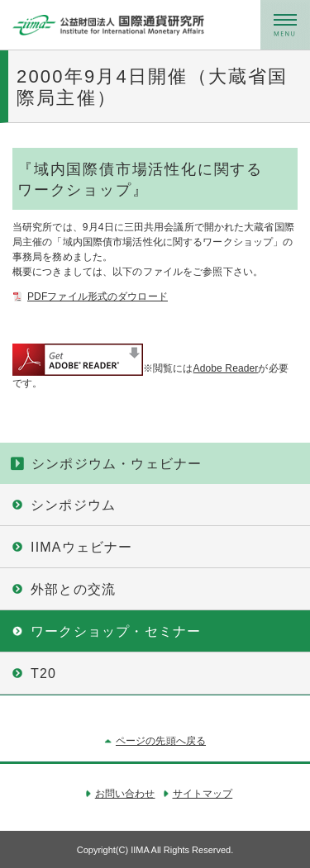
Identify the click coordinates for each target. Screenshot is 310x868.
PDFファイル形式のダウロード (98, 296)
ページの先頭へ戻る (161, 741)
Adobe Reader (226, 368)
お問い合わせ (125, 794)
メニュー (285, 25)
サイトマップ (203, 794)
